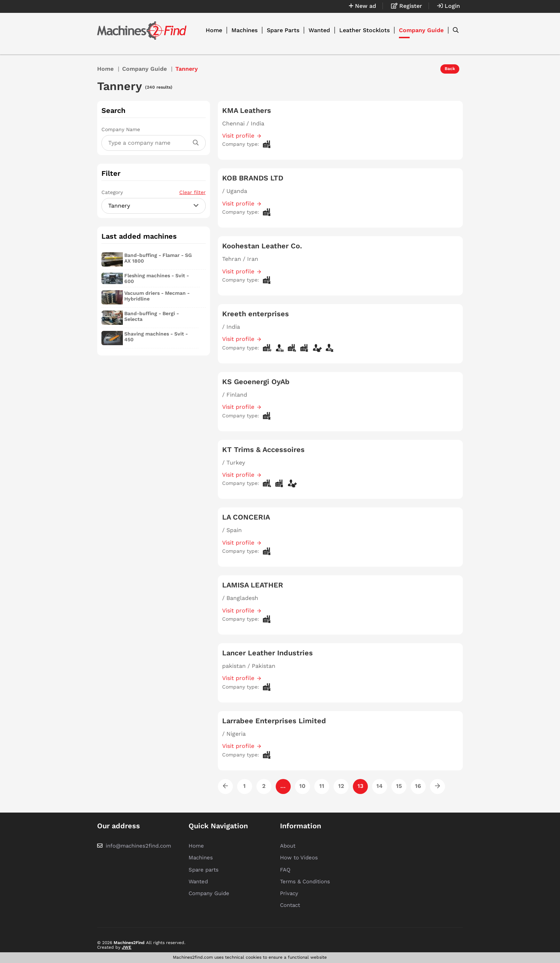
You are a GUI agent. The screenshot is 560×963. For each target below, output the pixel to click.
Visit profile (238, 136)
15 (399, 786)
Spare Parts (283, 30)
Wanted (319, 30)
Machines (244, 30)
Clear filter (192, 192)
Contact (290, 905)
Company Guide (421, 30)
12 (341, 786)
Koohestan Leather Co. (262, 246)
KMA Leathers (247, 110)
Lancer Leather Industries (267, 653)
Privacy (289, 893)
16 (418, 786)
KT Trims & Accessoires (263, 450)
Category (154, 192)
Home (214, 30)
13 (360, 786)
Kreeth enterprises (256, 314)
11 (322, 786)
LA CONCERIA (246, 517)
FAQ (285, 870)
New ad (362, 6)
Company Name (121, 129)
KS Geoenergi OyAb (256, 382)
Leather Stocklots (364, 30)
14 (379, 786)
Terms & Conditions (305, 882)
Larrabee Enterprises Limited (274, 721)
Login (449, 6)
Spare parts (204, 870)
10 (302, 786)
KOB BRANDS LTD (253, 178)
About (288, 846)
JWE (127, 947)
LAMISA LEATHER (253, 585)
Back (450, 69)
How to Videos (299, 858)
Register (407, 6)
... (283, 786)
